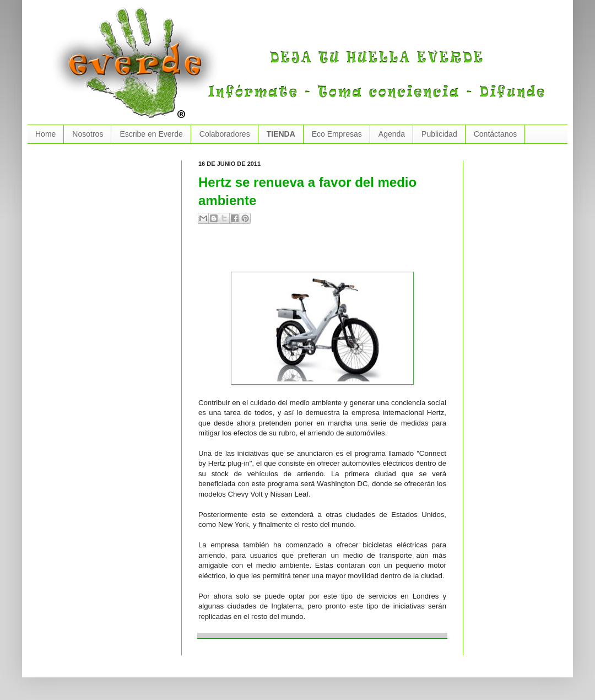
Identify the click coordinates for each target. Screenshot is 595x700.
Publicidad (439, 134)
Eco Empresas (337, 134)
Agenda (392, 134)
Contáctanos (496, 134)
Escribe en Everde (151, 134)
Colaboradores (225, 134)
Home (45, 134)
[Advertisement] (327, 252)
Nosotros (88, 134)
